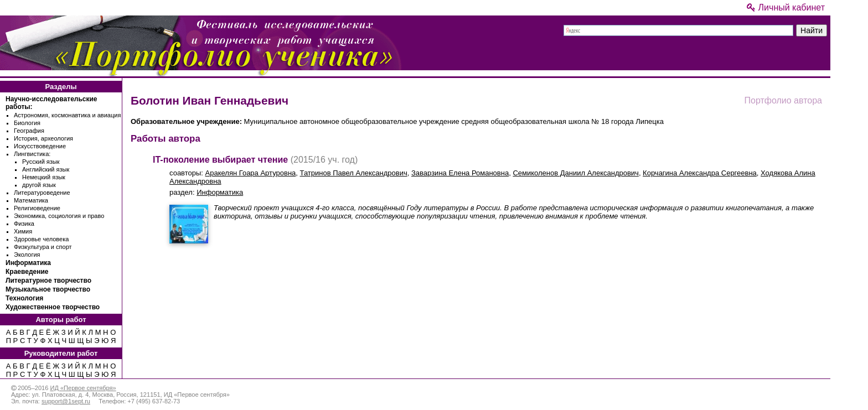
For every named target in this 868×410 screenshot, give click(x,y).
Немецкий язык (44, 177)
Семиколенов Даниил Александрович (576, 173)
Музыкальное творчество (48, 289)
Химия (23, 231)
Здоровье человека (41, 239)
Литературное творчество (48, 281)
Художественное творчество (53, 307)
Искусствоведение (40, 146)
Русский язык (41, 162)
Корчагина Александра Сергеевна (700, 173)
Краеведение (27, 272)
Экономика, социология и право (59, 216)
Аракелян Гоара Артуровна (251, 173)
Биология (27, 123)
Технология (24, 298)
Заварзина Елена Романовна (460, 173)
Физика (24, 224)
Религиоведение (37, 208)
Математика (31, 200)
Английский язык (46, 169)
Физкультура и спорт (43, 247)
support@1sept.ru (66, 401)
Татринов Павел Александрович (354, 173)
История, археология (43, 138)
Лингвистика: (32, 154)
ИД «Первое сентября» (83, 388)
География (29, 131)
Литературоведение (42, 193)
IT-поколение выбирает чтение (220, 160)
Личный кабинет (786, 7)
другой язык (39, 185)
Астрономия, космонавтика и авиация (67, 115)
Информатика (28, 263)
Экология (27, 255)
